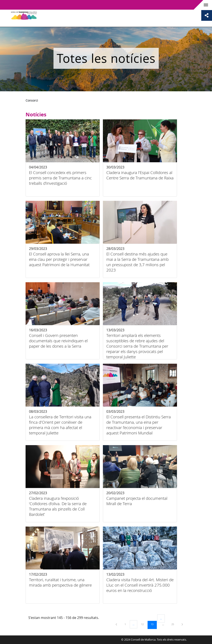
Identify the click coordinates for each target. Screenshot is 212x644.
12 (144, 624)
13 (154, 624)
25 (174, 624)
